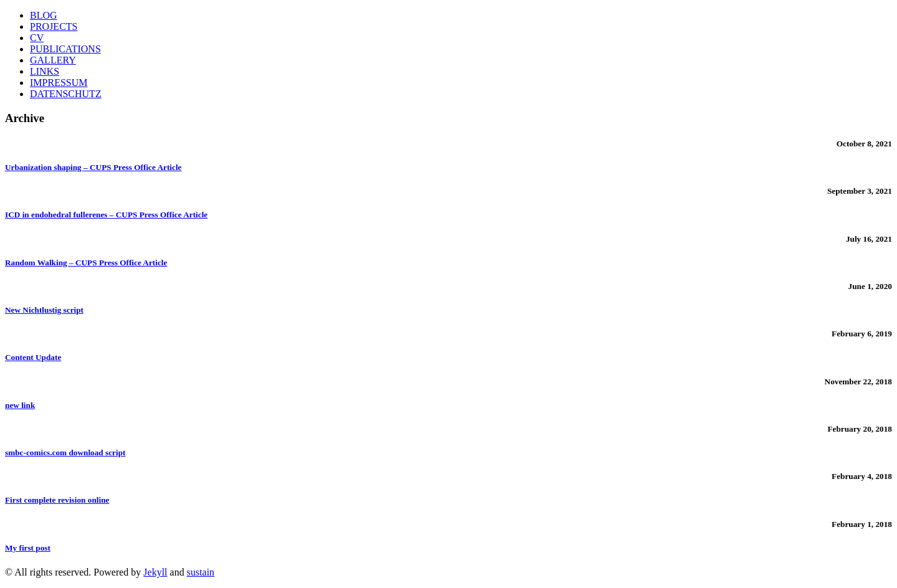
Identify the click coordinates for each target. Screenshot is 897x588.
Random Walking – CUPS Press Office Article (86, 263)
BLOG (44, 15)
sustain (201, 572)
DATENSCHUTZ (66, 94)
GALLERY (53, 60)
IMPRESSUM (59, 83)
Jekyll (155, 572)
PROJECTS (54, 26)
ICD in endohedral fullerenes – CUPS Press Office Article (106, 215)
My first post (28, 548)
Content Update (33, 357)
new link (20, 405)
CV (37, 38)
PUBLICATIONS (65, 49)
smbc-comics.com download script (65, 453)
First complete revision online (57, 500)
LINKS (45, 71)
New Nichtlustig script (44, 310)
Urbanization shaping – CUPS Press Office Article (93, 167)
